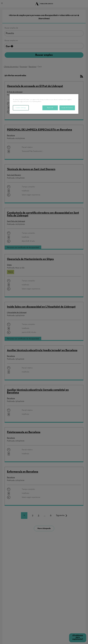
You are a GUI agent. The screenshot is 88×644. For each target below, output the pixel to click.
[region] (44, 104)
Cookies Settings (21, 108)
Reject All (50, 108)
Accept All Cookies (67, 108)
